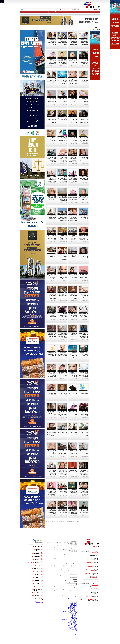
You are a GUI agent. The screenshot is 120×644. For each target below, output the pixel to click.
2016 (50, 521)
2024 (72, 521)
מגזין (76, 556)
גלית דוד (75, 635)
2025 (75, 521)
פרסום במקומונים (73, 604)
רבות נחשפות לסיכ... (84, 395)
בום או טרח (70, 543)
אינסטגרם (57, 564)
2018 (56, 521)
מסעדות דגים (58, 548)
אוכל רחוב (69, 551)
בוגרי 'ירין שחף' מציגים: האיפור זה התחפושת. (73, 61)
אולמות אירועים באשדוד (72, 625)
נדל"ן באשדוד (74, 593)
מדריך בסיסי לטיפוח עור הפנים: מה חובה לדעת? (73, 198)
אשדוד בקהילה (74, 565)
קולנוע (56, 12)
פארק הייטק (74, 641)
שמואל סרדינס (74, 638)
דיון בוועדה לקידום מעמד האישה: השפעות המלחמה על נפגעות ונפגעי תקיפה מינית (84, 336)
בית (98, 12)
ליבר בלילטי (75, 640)
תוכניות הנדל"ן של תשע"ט (57, 589)
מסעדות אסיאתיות (66, 549)
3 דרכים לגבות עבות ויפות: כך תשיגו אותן (52, 393)
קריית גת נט (75, 630)
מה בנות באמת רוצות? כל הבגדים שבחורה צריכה (62, 511)
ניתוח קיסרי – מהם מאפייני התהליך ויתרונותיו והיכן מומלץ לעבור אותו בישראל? (51, 277)
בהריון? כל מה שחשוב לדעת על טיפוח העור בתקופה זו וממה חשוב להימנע (52, 375)
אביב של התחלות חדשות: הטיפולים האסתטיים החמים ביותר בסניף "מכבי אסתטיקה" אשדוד (62, 414)
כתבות (76, 557)
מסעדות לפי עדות (64, 550)
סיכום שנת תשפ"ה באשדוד (71, 585)
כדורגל (57, 555)
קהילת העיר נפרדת (69, 567)
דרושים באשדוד (74, 614)
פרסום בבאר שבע (73, 611)
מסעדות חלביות (65, 548)
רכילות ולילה (74, 542)
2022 (67, 521)
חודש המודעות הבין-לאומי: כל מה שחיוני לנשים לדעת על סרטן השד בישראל (73, 512)
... (77, 64)
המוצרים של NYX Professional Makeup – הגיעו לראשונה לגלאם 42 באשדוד (73, 180)
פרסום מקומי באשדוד (73, 600)
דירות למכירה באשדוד (72, 608)
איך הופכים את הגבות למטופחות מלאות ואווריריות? (62, 354)
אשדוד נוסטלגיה (74, 574)
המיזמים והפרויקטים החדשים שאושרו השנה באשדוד (66, 586)
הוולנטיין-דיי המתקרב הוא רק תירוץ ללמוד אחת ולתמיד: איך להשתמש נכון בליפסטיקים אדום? (62, 64)
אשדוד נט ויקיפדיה (73, 621)
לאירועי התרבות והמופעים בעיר (70, 553)
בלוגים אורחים (63, 573)
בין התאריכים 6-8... (73, 434)
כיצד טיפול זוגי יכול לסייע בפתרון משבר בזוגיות (52, 315)
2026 (78, 521)
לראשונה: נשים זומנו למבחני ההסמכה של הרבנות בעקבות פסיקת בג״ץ (74, 43)
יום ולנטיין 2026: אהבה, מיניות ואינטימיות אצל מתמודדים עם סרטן (52, 62)
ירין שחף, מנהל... (52, 199)
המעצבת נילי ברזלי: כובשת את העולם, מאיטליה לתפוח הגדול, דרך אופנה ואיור (84, 414)
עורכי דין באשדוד (65, 582)
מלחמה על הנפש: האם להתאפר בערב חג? (73, 315)
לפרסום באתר (59, 10)
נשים (92, 29)
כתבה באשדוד (74, 624)
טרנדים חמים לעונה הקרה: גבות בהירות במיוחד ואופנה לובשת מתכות (62, 277)
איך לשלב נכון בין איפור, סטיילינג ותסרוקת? (63, 119)
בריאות (61, 566)
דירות (60, 12)
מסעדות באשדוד (74, 607)
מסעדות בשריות (74, 548)
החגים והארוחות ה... (84, 512)
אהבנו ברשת (71, 588)
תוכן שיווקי (75, 578)
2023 (70, 521)
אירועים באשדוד (74, 614)
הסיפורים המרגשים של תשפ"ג (61, 559)
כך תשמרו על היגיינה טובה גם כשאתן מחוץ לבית (62, 452)
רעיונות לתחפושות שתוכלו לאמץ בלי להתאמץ (84, 256)
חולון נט (75, 631)
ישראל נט (75, 595)
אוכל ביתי (74, 549)
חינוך (37, 12)
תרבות (80, 12)
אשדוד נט (97, 29)
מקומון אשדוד (74, 605)
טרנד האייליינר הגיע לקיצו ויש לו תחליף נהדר (84, 178)
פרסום (76, 632)
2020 (61, 521)
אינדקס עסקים (53, 588)
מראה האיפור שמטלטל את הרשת (63, 393)
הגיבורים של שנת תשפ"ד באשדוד (70, 569)
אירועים (76, 564)
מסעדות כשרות (55, 550)
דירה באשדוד (74, 626)
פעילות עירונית (67, 566)
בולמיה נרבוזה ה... (74, 473)
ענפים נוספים (74, 555)
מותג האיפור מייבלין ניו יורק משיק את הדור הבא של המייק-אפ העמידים (84, 101)
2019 (58, 521)
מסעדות (75, 547)
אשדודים (64, 543)
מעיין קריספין (74, 633)
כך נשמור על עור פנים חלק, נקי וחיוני (52, 413)
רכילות (85, 12)
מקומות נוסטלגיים (73, 575)
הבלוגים (75, 572)
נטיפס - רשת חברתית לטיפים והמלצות (69, 596)
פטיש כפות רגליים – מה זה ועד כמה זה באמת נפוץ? (52, 335)
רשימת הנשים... (53, 258)
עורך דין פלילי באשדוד (72, 628)
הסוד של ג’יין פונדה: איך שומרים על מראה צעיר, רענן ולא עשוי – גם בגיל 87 (73, 141)
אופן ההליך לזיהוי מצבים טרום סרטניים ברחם (73, 256)
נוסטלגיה (59, 557)
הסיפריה (75, 637)
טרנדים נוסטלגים (56, 575)
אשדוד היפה (74, 566)
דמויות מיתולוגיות (64, 575)
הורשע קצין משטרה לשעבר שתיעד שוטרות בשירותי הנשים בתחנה (63, 199)
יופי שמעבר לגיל (84, 196)
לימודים (69, 578)
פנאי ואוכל (60, 588)
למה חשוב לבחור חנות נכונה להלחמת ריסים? (84, 276)
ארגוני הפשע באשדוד (65, 546)
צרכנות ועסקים (74, 577)
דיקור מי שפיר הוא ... (62, 434)
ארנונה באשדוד (74, 616)
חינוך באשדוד (65, 591)
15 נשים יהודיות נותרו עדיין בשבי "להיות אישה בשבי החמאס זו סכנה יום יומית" (84, 473)
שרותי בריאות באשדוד (73, 613)
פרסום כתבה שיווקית (73, 622)
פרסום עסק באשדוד (73, 594)
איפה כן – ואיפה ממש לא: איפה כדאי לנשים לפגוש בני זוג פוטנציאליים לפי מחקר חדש (73, 219)
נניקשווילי (75, 634)
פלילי (58, 546)
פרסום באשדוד (74, 620)
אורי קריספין (87, 573)
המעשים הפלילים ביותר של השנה (62, 590)
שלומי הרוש (75, 642)
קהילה (75, 12)
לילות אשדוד (70, 564)
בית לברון (75, 639)
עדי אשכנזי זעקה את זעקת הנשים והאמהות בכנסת (63, 296)
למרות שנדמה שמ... (73, 336)
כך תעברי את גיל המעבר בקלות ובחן (84, 452)
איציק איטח (75, 636)
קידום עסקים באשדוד (73, 601)
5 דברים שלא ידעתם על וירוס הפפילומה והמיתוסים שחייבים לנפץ (73, 160)
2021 (64, 521)
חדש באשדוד (64, 578)
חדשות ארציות (74, 546)
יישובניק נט (75, 603)
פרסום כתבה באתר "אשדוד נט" (71, 599)
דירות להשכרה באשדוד (72, 609)
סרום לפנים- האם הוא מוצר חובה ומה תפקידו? (84, 80)
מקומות (59, 543)
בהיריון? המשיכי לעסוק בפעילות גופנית (63, 491)
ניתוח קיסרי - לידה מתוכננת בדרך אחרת (84, 217)
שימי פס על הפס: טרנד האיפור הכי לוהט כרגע (73, 276)
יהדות (65, 588)
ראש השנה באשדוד (68, 589)
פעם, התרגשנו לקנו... (83, 160)
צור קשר (32, 12)
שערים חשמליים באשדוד (72, 618)
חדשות (94, 12)
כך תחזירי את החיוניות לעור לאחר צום (53, 139)
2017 (53, 521)
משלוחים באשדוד (73, 606)
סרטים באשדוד (73, 591)
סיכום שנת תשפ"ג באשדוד (71, 558)
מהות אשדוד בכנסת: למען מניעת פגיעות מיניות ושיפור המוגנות (63, 238)
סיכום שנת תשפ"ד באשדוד (71, 568)
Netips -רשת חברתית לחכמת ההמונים (69, 619)
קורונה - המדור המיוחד (72, 583)
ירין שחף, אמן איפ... (73, 101)
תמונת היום (63, 564)
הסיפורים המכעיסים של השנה (68, 561)
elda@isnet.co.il (95, 571)
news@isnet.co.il (94, 578)
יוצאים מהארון (71, 544)
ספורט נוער (67, 555)
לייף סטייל (75, 579)
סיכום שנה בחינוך (69, 560)
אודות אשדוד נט (43, 12)
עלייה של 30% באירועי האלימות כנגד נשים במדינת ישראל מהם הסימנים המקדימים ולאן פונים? (62, 475)
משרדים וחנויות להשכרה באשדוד (70, 612)
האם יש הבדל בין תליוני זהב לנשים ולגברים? (52, 354)
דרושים (65, 12)
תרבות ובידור (74, 552)
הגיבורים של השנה (73, 559)
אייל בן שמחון (74, 597)
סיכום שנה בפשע (60, 560)
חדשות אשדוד (74, 545)
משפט (51, 12)
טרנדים (63, 580)
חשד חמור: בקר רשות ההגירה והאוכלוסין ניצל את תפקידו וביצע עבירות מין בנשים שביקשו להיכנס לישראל (62, 220)
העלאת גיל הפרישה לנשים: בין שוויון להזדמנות (51, 217)
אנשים (55, 543)
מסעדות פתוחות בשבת (56, 549)
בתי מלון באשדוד (74, 602)
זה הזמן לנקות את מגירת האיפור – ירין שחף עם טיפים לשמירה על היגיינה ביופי (83, 238)
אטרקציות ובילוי (69, 580)
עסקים (70, 12)
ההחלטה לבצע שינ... (62, 101)
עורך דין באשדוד (74, 629)
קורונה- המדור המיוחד (72, 584)
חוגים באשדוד (59, 553)
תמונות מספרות (65, 557)
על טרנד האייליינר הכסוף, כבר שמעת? (52, 452)
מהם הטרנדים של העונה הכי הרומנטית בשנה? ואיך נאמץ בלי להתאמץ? (84, 141)
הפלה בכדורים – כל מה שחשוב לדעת (73, 413)
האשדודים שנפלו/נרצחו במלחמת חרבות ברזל (66, 571)
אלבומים (75, 563)
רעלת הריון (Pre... (84, 297)
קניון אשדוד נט (57, 591)
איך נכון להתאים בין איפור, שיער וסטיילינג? (63, 374)
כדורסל (62, 555)
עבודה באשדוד (74, 623)
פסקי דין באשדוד (74, 582)
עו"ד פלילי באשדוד (73, 627)
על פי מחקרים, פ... (84, 356)
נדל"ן (54, 546)
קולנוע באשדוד (51, 553)
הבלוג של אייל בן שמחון (72, 573)
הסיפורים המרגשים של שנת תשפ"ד (68, 570)
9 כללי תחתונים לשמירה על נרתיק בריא (73, 393)
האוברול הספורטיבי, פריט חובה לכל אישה (63, 315)
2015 (47, 521)
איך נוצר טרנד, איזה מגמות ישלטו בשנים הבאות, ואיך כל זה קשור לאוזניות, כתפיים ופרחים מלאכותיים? (52, 435)
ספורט (89, 12)
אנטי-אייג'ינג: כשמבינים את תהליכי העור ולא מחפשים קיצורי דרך (52, 101)
